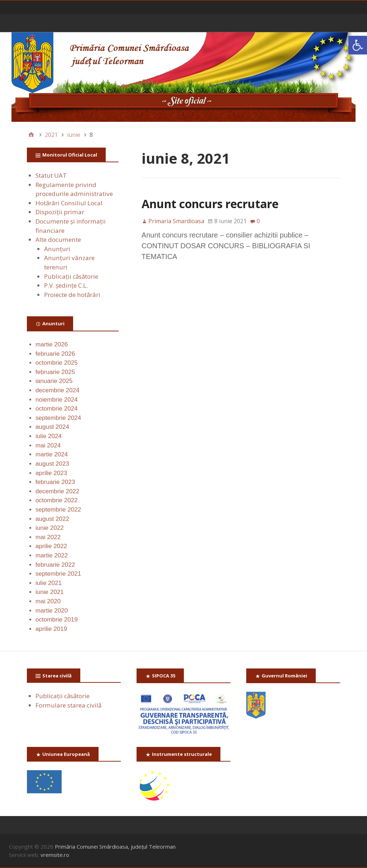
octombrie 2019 (57, 620)
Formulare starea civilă (68, 705)
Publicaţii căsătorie (71, 276)
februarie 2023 (55, 482)
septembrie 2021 (58, 574)
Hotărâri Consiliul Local (69, 203)
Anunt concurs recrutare (210, 204)
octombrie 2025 (57, 363)
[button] (358, 45)
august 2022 (52, 519)
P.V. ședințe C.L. (66, 285)
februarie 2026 (55, 354)
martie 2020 (52, 611)
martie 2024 (52, 454)
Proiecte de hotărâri (72, 295)
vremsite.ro (55, 855)
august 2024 (52, 427)
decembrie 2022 (57, 491)
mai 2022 (48, 537)
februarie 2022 (55, 565)
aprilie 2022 (51, 546)
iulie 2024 (49, 436)
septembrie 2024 (58, 418)
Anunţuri (57, 249)
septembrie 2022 (58, 510)
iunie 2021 (50, 592)
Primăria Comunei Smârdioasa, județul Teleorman (115, 847)
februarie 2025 (55, 372)
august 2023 (52, 464)
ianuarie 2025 (54, 381)
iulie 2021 (49, 583)
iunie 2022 (50, 528)
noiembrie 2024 (57, 400)
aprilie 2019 (51, 629)
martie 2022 (52, 555)
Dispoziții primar (60, 212)
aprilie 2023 (51, 473)
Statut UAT (51, 175)
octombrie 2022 (57, 500)
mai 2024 (48, 445)
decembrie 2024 (57, 390)
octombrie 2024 (57, 409)
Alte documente (58, 239)
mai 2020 (48, 601)
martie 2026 (52, 344)
